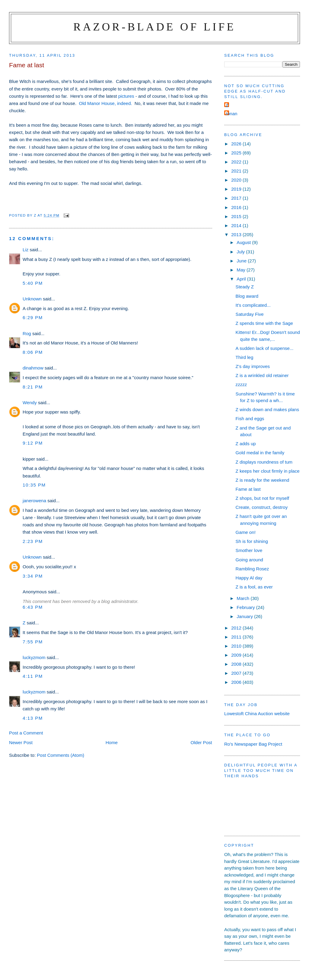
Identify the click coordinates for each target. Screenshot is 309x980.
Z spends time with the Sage (264, 323)
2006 (237, 682)
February (246, 607)
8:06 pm (33, 352)
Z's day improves (253, 366)
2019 (237, 189)
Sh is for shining (252, 541)
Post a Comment (26, 733)
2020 (237, 180)
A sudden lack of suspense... (265, 348)
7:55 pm (33, 642)
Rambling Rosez (252, 569)
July (241, 252)
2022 (237, 162)
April (242, 279)
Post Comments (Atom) (61, 755)
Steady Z (245, 287)
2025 (237, 153)
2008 (237, 664)
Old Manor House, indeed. (105, 103)
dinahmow (33, 368)
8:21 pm (33, 387)
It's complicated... (253, 305)
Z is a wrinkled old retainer (262, 375)
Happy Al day (249, 578)
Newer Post (21, 742)
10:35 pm (34, 485)
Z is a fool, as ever (254, 587)
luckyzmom (34, 657)
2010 (237, 646)
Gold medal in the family (260, 453)
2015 (237, 216)
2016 (237, 207)
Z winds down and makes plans (267, 409)
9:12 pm (33, 443)
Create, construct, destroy (262, 507)
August (244, 242)
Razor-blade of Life (154, 27)
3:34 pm (33, 576)
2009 (237, 655)
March (244, 598)
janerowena (34, 501)
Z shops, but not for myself (263, 498)
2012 (237, 628)
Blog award (247, 296)
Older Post (201, 742)
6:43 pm (33, 607)
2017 (237, 198)
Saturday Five (250, 314)
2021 (237, 171)
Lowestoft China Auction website (257, 714)
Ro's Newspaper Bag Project (253, 744)
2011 (237, 637)
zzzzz (241, 384)
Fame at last (248, 489)
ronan (232, 114)
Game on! (246, 532)
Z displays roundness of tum (264, 462)
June (242, 261)
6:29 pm (33, 317)
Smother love (249, 550)
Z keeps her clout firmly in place (268, 471)
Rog (27, 333)
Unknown (32, 299)
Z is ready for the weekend (263, 480)
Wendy (30, 403)
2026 (237, 144)
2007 (237, 673)
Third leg (245, 357)
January (245, 616)
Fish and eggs (250, 419)
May (242, 270)
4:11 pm (33, 676)
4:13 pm (33, 718)
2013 (237, 235)
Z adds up (246, 444)
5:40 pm (33, 283)
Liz (25, 250)
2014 (237, 225)
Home (112, 742)
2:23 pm (33, 541)
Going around (249, 560)
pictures (126, 96)
